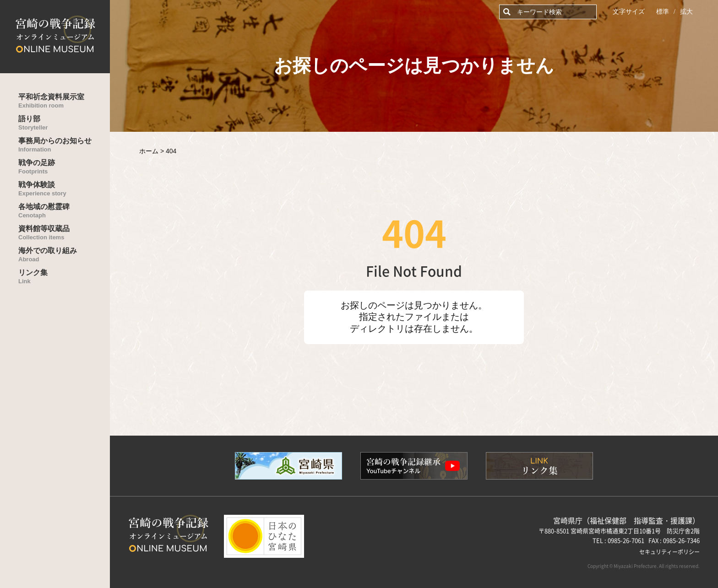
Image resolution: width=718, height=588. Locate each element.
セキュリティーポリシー (669, 552)
